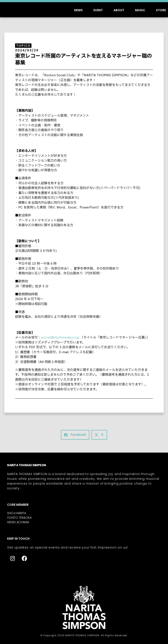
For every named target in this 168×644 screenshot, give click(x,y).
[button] (75, 435)
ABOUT (119, 10)
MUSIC (140, 10)
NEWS (78, 10)
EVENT (98, 10)
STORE (161, 10)
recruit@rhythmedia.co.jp (60, 338)
